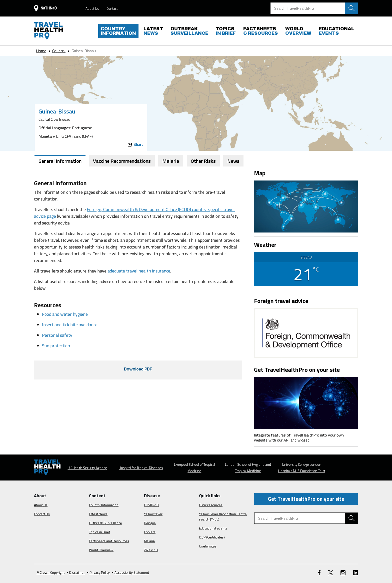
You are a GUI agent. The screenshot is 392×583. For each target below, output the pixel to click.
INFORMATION (118, 31)
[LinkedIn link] (355, 572)
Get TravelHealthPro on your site (306, 499)
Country (59, 51)
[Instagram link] (343, 572)
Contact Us (42, 514)
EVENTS (336, 31)
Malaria (149, 541)
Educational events (213, 528)
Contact (112, 8)
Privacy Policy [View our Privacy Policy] (98, 572)
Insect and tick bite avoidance (70, 325)
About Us (92, 8)
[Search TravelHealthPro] (314, 8)
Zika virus (151, 550)
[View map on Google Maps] (306, 206)
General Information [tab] (60, 161)
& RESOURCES (260, 31)
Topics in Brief (99, 532)
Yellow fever (153, 514)
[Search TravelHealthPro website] (351, 8)
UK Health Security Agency (87, 468)
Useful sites (208, 546)
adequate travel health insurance (139, 271)
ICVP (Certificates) (212, 537)
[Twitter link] (330, 572)
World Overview (101, 550)
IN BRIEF (226, 31)
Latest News (98, 514)
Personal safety (57, 335)
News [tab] (233, 161)
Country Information (104, 505)
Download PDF (138, 369)
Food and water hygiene (65, 314)
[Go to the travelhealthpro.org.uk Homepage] (48, 31)
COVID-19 (151, 505)
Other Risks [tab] (203, 161)
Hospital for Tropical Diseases (141, 468)
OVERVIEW (298, 31)
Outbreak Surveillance (105, 523)
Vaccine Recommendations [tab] (122, 161)
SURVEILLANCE (189, 31)
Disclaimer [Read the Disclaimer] (76, 572)
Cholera (150, 532)
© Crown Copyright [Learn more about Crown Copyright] (50, 572)
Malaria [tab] (171, 161)
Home (41, 51)
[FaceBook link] (319, 572)
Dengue (150, 523)
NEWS (153, 31)
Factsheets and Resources (109, 541)
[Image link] (306, 403)
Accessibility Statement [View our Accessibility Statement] (131, 572)
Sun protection (56, 346)
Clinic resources (211, 505)
